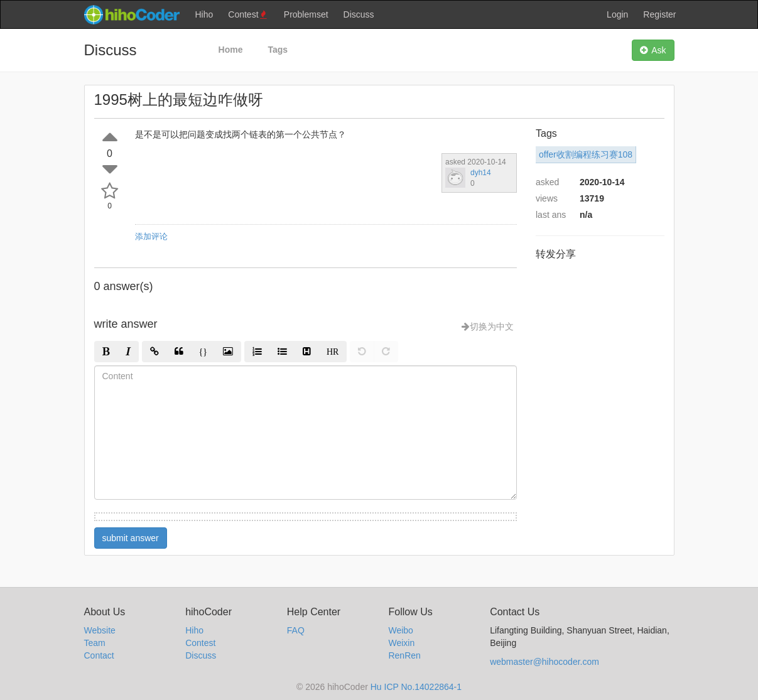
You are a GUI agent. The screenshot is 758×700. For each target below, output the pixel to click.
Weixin (401, 643)
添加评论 (151, 236)
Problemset (306, 14)
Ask (653, 50)
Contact (99, 655)
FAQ (296, 630)
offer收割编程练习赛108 (586, 154)
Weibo (400, 630)
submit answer (131, 538)
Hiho (204, 14)
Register (659, 14)
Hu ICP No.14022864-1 (416, 687)
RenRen (404, 655)
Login (617, 14)
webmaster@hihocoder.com (544, 662)
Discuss (359, 14)
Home (231, 50)
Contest (248, 15)
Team (95, 643)
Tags (278, 50)
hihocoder (131, 14)
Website (100, 630)
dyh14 (481, 173)
